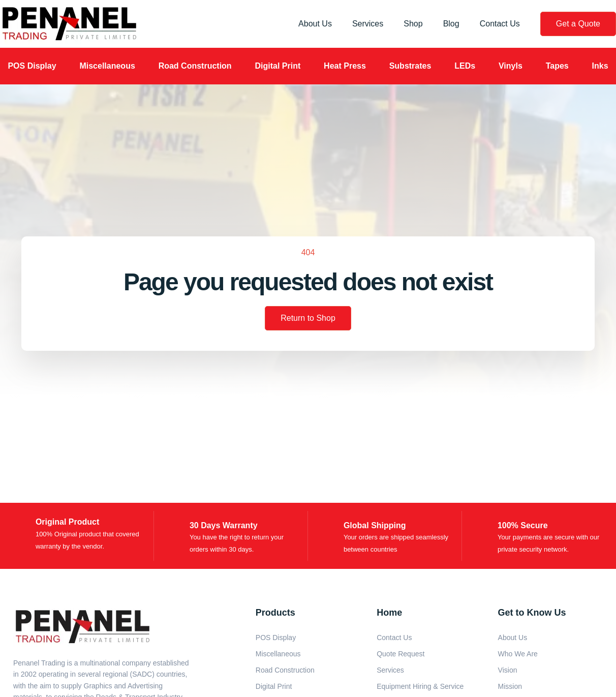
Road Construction (195, 66)
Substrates (410, 66)
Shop (413, 24)
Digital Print (278, 66)
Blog (451, 24)
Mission (510, 686)
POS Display (32, 66)
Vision (508, 670)
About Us (315, 24)
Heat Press (345, 66)
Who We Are (518, 654)
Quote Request (401, 654)
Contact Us (500, 24)
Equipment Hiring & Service (420, 686)
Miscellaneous (107, 66)
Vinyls (511, 66)
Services (368, 24)
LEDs (465, 66)
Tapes (557, 66)
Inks (600, 66)
